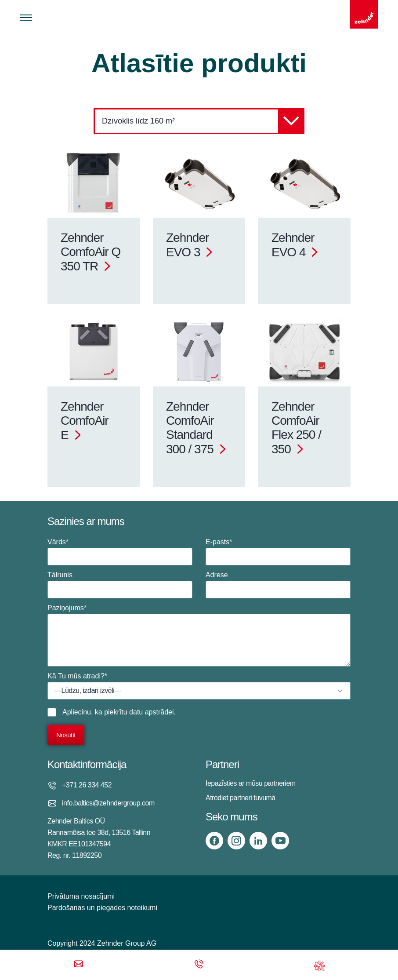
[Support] (319, 965)
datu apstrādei (151, 712)
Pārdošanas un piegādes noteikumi (102, 908)
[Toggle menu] (26, 18)
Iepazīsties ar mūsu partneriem (251, 783)
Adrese (278, 585)
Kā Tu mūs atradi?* (199, 686)
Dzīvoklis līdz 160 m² (203, 121)
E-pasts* (278, 552)
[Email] (79, 965)
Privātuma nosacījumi (81, 896)
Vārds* (120, 552)
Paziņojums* (199, 635)
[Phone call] (199, 965)
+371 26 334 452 (87, 785)
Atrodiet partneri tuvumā (241, 798)
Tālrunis (120, 585)
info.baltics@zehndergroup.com (108, 803)
